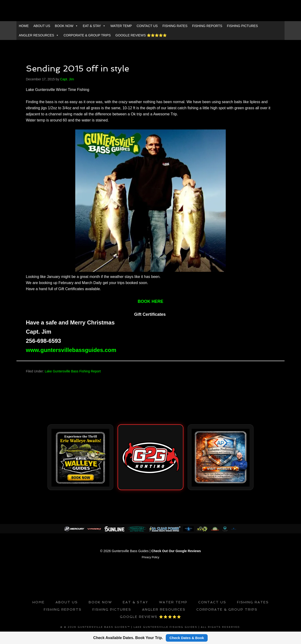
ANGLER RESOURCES (39, 35)
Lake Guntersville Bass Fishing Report (73, 371)
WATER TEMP (121, 26)
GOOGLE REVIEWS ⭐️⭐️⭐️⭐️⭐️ (141, 35)
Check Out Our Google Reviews (176, 551)
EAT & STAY (94, 26)
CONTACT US (147, 26)
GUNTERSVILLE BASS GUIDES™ (150, 11)
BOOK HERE (150, 301)
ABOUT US (42, 26)
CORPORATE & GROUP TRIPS (87, 35)
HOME (24, 26)
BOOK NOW (66, 26)
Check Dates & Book (187, 638)
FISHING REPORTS (207, 26)
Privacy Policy (151, 557)
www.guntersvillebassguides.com (71, 350)
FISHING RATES (175, 26)
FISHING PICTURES (242, 26)
